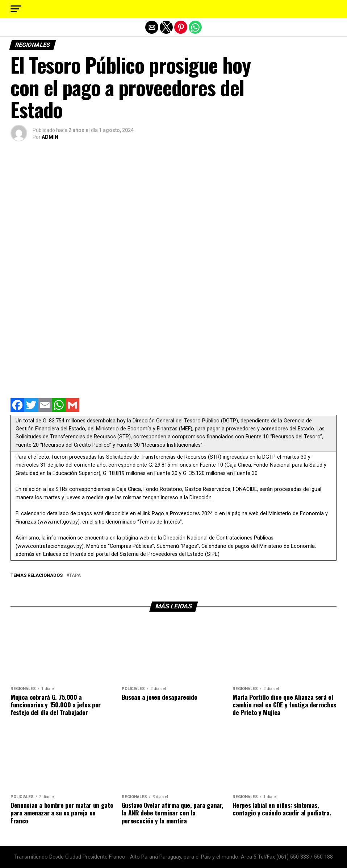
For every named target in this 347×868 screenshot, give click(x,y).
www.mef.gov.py (59, 522)
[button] (16, 9)
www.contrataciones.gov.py (50, 546)
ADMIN (50, 137)
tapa (75, 576)
